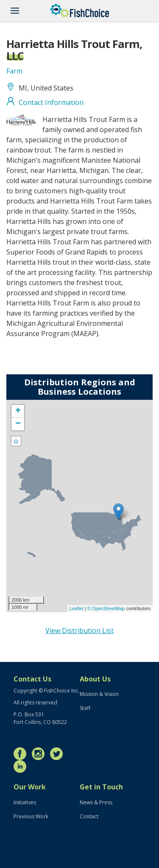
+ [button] (18, 411)
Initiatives (25, 802)
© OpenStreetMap (107, 608)
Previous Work (31, 816)
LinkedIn (22, 766)
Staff (85, 708)
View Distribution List (79, 631)
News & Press (96, 802)
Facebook (22, 754)
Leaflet (77, 608)
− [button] (18, 424)
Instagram (40, 754)
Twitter (59, 754)
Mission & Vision (99, 694)
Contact (89, 816)
